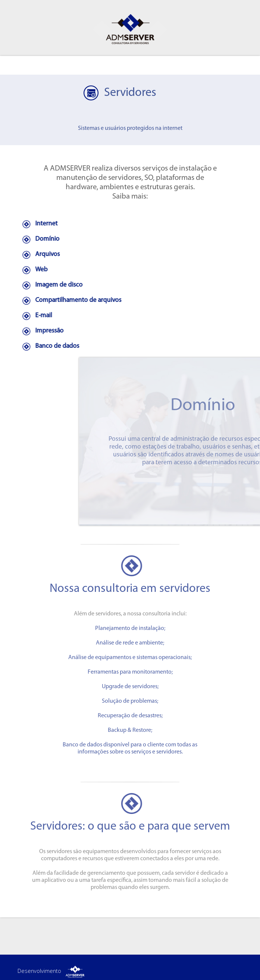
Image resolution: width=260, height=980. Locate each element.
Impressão (41, 331)
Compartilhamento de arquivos (70, 300)
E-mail (35, 316)
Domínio (39, 239)
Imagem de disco (50, 285)
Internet (38, 224)
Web (33, 270)
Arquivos (39, 254)
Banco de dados (48, 346)
